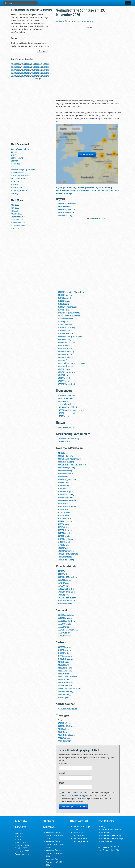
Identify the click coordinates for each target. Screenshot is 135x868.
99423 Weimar (64, 738)
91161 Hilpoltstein (66, 319)
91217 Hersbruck (65, 331)
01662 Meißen (64, 653)
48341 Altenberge (65, 521)
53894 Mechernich (66, 551)
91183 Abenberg (65, 325)
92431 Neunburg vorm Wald (70, 336)
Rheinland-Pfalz (18, 179)
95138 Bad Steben (66, 366)
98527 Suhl (62, 732)
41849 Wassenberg (66, 494)
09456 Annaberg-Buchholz (69, 689)
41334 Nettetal (64, 486)
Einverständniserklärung (73, 795)
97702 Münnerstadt (66, 384)
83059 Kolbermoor (66, 213)
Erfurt (60, 720)
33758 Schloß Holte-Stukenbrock (72, 465)
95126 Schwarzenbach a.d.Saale (71, 363)
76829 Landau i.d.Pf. (66, 601)
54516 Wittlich (64, 574)
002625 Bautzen (65, 647)
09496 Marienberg (66, 692)
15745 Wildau (64, 416)
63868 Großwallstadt (67, 204)
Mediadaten (106, 841)
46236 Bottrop (64, 503)
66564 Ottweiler (65, 624)
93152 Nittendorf (65, 354)
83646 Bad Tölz (100, 218)
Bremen (15, 161)
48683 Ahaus (63, 524)
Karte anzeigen (87, 154)
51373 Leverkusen (66, 539)
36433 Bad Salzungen (67, 726)
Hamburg (15, 164)
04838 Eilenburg (65, 668)
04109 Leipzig (64, 662)
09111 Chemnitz (65, 686)
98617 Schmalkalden (67, 735)
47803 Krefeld (64, 515)
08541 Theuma (64, 680)
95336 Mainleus (64, 369)
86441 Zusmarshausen (67, 307)
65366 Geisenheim (66, 427)
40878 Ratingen (64, 483)
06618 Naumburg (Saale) (68, 709)
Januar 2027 (16, 229)
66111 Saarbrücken (66, 615)
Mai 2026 (15, 205)
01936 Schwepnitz (66, 659)
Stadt (62, 783)
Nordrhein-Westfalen (20, 176)
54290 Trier (62, 571)
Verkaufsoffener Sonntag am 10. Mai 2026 (55, 835)
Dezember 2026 (18, 226)
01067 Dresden (64, 650)
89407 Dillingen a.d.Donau (69, 313)
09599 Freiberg (64, 694)
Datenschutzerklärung (111, 835)
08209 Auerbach (65, 671)
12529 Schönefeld (65, 404)
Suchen (42, 51)
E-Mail (62, 773)
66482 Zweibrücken (66, 589)
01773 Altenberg (65, 656)
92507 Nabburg (64, 339)
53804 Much (63, 548)
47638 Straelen (64, 512)
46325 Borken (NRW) (67, 506)
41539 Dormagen (65, 491)
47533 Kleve (63, 509)
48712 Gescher (64, 527)
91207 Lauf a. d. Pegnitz (68, 328)
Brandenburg (17, 158)
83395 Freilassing (65, 216)
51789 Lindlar (64, 545)
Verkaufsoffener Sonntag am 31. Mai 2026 (55, 862)
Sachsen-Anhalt (18, 187)
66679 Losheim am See (68, 630)
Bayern (14, 152)
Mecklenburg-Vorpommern (23, 170)
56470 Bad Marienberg (67, 577)
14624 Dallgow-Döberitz (68, 407)
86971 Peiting (64, 310)
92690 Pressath (64, 345)
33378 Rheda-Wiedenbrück (69, 459)
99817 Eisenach (64, 741)
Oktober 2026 (17, 220)
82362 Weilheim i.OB (67, 210)
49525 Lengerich (65, 533)
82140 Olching (64, 207)
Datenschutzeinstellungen (113, 838)
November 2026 (18, 223)
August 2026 (16, 214)
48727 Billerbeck (65, 530)
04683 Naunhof (64, 665)
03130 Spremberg (65, 398)
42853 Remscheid (65, 497)
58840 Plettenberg (66, 560)
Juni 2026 (15, 208)
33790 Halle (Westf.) (66, 468)
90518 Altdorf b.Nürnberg (69, 316)
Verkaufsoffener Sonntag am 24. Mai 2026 (55, 853)
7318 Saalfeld (63, 729)
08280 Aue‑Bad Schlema (68, 677)
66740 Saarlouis (64, 636)
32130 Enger (63, 453)
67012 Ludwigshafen (67, 592)
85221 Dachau (64, 301)
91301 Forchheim (65, 334)
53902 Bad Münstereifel (68, 554)
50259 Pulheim (64, 536)
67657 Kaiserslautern (67, 598)
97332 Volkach (64, 381)
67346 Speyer (64, 595)
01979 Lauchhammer (67, 395)
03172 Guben (63, 401)
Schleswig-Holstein (19, 190)
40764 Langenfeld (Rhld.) (68, 480)
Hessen (14, 167)
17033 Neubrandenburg (68, 439)
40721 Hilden (63, 477)
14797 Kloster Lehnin (67, 413)
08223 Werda (63, 674)
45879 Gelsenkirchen (67, 500)
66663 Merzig (63, 627)
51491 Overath (64, 542)
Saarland (15, 182)
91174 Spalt (63, 322)
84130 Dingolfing (65, 295)
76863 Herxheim (65, 604)
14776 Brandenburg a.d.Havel (71, 410)
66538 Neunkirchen (66, 621)
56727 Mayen (64, 583)
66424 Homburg (65, 618)
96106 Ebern (63, 375)
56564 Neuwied (64, 580)
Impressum (106, 832)
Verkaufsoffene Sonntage (67, 21)
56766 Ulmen (63, 586)
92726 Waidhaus (65, 348)
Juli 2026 (15, 211)
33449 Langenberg (66, 462)
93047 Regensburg (66, 351)
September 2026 (18, 217)
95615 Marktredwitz (66, 372)
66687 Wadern (64, 633)
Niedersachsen (18, 173)
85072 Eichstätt (64, 298)
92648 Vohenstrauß (66, 342)
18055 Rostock (64, 442)
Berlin (14, 155)
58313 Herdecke (65, 557)
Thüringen (16, 193)
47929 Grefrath (64, 518)
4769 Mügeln (63, 697)
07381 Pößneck (64, 723)
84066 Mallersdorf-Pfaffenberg (71, 292)
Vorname (63, 764)
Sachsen (15, 184)
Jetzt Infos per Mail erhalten (74, 807)
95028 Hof (62, 360)
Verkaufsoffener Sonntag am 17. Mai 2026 (55, 844)
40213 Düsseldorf (65, 474)
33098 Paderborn (65, 456)
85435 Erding (63, 304)
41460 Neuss (63, 488)
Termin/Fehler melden (111, 829)
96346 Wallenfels (65, 378)
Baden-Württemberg (20, 149)
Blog (103, 826)
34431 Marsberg (65, 471)
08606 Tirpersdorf (65, 683)
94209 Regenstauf (65, 357)
